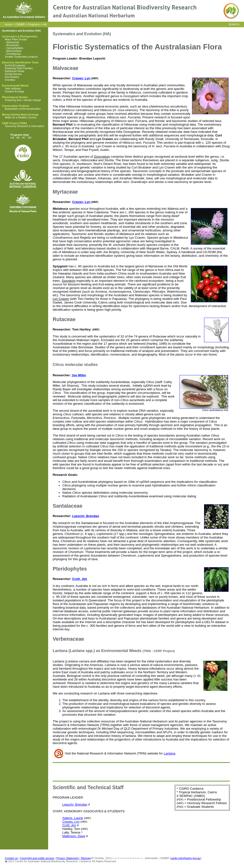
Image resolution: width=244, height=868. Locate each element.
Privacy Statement (68, 858)
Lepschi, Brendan (86, 516)
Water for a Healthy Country (21, 117)
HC (24, 138)
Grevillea (10, 80)
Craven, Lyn (81, 78)
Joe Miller (79, 375)
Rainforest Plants (15, 71)
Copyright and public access (37, 858)
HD (29, 138)
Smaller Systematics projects (21, 57)
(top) (26, 135)
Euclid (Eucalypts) (15, 65)
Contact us (11, 858)
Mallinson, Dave (74, 836)
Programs (34, 24)
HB (18, 138)
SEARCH (234, 24)
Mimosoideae (14, 51)
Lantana (170, 753)
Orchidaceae (14, 54)
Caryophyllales (15, 48)
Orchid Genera (13, 74)
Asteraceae (13, 42)
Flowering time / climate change (23, 100)
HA (45, 24)
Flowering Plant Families (19, 68)
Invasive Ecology (14, 91)
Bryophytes (13, 45)
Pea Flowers (12, 77)
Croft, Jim (80, 579)
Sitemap (86, 858)
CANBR (20, 24)
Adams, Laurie (73, 818)
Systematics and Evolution (18, 31)
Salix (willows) (13, 88)
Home (8, 24)
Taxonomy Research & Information (24, 126)
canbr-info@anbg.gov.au (186, 858)
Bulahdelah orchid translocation (23, 109)
